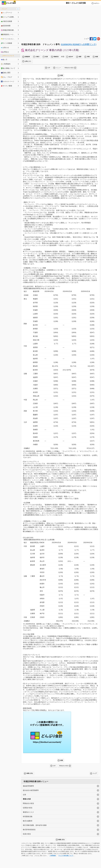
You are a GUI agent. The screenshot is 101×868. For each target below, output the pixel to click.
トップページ (7, 13)
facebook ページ (8, 81)
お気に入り (28, 61)
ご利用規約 (53, 856)
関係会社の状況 (69, 68)
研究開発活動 (28, 817)
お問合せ (5, 52)
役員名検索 (6, 26)
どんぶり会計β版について (66, 856)
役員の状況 (27, 834)
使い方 (4, 60)
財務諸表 (27, 57)
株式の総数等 (28, 821)
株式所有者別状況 (29, 830)
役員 (46, 57)
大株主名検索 (7, 21)
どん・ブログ (7, 77)
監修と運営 (6, 73)
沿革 (49, 68)
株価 (97, 57)
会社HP (71, 57)
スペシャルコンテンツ (10, 39)
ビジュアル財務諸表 (9, 17)
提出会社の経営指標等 (31, 790)
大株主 (38, 57)
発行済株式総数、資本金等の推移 (35, 825)
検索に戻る (30, 773)
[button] (96, 3)
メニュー (58, 68)
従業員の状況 (28, 808)
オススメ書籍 (7, 86)
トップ (95, 773)
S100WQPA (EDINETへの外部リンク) (79, 44)
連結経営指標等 (28, 786)
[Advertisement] (61, 21)
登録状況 (56, 57)
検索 (80, 57)
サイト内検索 (7, 43)
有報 (88, 57)
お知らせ (5, 47)
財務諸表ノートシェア (10, 34)
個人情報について (8, 68)
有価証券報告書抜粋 (9, 30)
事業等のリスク (28, 812)
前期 (62, 75)
